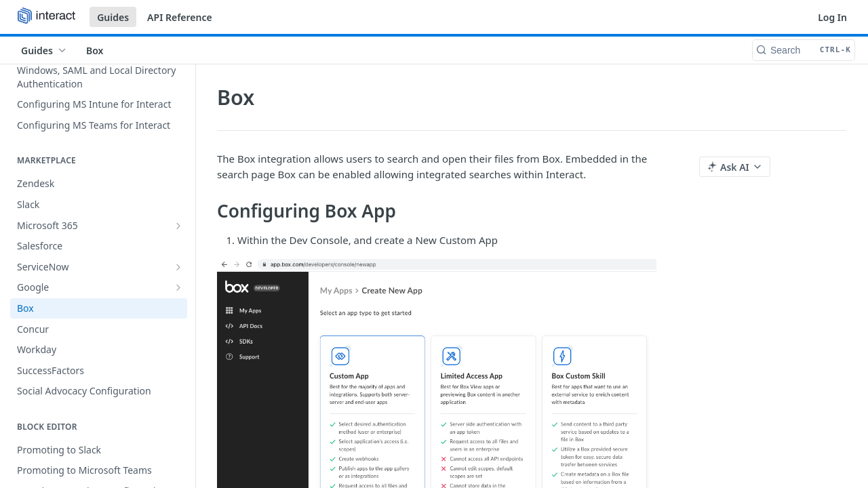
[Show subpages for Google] (178, 287)
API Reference (180, 17)
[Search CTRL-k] (804, 50)
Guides (113, 17)
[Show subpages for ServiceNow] (178, 267)
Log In (832, 17)
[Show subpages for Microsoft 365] (178, 226)
